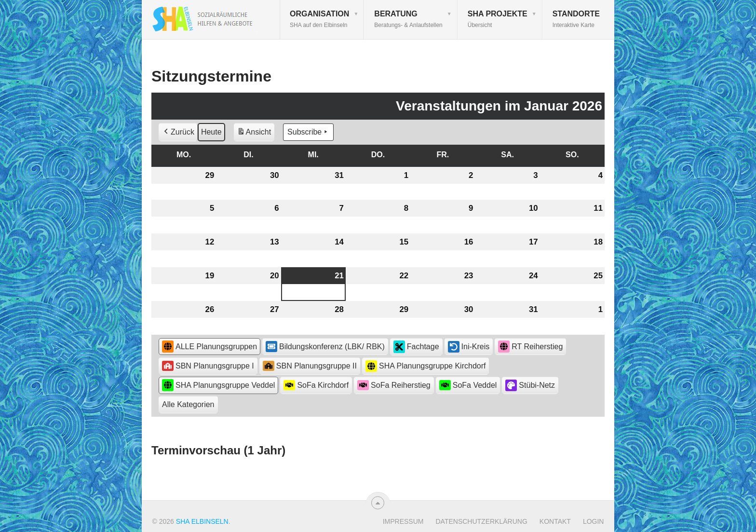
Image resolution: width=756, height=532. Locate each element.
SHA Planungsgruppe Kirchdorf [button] (425, 366)
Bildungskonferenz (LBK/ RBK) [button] (325, 346)
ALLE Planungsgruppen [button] (209, 347)
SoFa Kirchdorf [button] (316, 385)
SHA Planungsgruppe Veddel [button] (218, 385)
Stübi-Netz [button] (530, 385)
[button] (188, 405)
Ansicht (256, 133)
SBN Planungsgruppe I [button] (208, 366)
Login (594, 521)
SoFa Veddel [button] (468, 385)
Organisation (319, 19)
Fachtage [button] (416, 347)
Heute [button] (211, 132)
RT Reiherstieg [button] (530, 347)
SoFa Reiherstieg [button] (394, 385)
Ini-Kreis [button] (469, 347)
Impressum (403, 521)
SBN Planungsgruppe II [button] (310, 366)
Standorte (576, 19)
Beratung (408, 19)
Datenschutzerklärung (481, 521)
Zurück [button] (178, 132)
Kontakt (555, 521)
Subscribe (308, 132)
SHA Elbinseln (202, 521)
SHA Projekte (498, 19)
